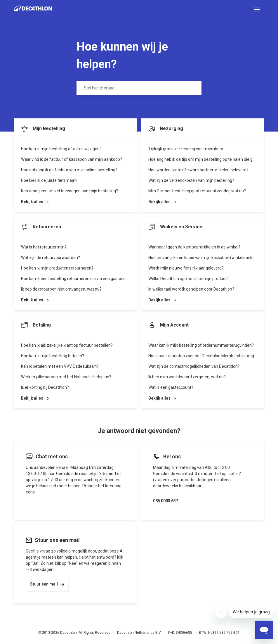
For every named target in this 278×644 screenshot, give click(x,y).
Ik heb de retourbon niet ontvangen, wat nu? (61, 289)
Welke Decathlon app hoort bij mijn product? (188, 279)
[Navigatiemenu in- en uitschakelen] (257, 10)
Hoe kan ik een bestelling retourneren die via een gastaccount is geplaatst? (90, 279)
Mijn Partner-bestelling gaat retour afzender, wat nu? (197, 191)
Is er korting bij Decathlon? (45, 387)
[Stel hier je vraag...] (139, 88)
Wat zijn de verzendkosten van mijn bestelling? (191, 180)
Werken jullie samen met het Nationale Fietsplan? (66, 377)
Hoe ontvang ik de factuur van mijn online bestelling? (69, 170)
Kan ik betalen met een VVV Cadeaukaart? (60, 366)
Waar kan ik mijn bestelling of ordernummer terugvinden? (201, 345)
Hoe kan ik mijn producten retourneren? (57, 268)
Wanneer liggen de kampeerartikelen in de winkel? (194, 247)
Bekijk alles (35, 202)
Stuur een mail (47, 584)
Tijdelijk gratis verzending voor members (186, 149)
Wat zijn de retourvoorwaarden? (51, 258)
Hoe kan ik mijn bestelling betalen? (53, 356)
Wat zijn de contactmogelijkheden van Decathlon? (194, 366)
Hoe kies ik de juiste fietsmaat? (49, 180)
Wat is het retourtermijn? (44, 247)
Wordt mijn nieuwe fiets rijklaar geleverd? (186, 268)
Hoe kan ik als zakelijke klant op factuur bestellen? (67, 345)
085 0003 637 (166, 501)
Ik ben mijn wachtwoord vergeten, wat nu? (187, 377)
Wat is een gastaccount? (171, 387)
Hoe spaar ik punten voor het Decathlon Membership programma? (209, 356)
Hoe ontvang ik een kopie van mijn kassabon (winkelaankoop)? (206, 258)
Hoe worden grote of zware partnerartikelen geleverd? (198, 170)
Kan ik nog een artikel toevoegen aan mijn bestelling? (69, 191)
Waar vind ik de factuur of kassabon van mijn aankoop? (72, 159)
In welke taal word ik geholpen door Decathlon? (191, 289)
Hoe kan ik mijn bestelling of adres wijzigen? (61, 149)
